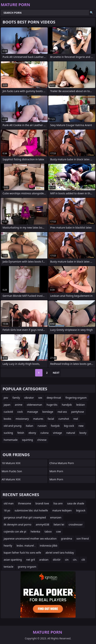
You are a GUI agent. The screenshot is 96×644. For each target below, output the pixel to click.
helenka (35, 531)
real (76, 419)
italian (29, 426)
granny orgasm (27, 567)
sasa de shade (76, 503)
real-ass (62, 412)
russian (42, 426)
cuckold (8, 412)
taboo (48, 531)
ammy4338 (42, 524)
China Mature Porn (62, 463)
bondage (48, 412)
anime (19, 405)
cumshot (64, 419)
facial (51, 419)
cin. (75, 560)
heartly (8, 546)
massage (33, 412)
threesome (25, 503)
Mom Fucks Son (12, 471)
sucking (8, 433)
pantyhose (78, 412)
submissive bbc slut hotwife (31, 510)
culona (45, 433)
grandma (67, 539)
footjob (55, 426)
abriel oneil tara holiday (60, 553)
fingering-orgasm (76, 398)
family (16, 398)
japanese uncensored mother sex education (30, 539)
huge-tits (52, 405)
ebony (32, 433)
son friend (83, 539)
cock (20, 412)
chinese (42, 440)
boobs (7, 419)
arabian (44, 560)
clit (83, 560)
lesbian (80, 405)
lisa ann (58, 503)
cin (67, 560)
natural (71, 433)
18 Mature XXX (11, 463)
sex (40, 398)
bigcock (81, 510)
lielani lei (59, 524)
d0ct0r (57, 560)
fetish (21, 433)
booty (83, 433)
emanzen (56, 517)
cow (58, 531)
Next (56, 373)
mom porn (56, 471)
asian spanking (13, 560)
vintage (57, 433)
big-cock (69, 426)
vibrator (29, 398)
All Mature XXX (11, 479)
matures (38, 419)
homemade (11, 440)
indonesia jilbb (49, 546)
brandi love (42, 503)
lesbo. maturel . (26, 546)
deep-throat (54, 398)
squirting (27, 440)
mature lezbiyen (62, 510)
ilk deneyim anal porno (17, 524)
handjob (67, 405)
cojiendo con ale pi (15, 531)
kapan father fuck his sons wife (22, 553)
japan (7, 405)
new (81, 426)
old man (9, 503)
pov (6, 398)
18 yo (7, 510)
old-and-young (13, 426)
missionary (22, 419)
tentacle (9, 567)
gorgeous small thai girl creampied (25, 517)
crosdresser (76, 524)
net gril (31, 560)
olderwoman (34, 405)
